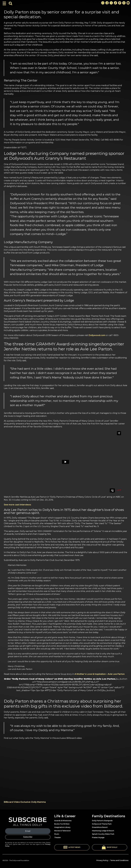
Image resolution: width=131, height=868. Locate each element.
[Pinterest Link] (120, 3)
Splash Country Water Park (103, 834)
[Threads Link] (124, 3)
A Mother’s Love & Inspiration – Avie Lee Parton (100, 674)
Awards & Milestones (63, 821)
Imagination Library (62, 827)
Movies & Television (62, 831)
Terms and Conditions (119, 860)
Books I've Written (62, 824)
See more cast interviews (17, 505)
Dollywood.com (97, 335)
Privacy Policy (102, 860)
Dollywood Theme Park (102, 824)
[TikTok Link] (115, 3)
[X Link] (111, 3)
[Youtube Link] (128, 3)
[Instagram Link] (103, 3)
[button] (72, 847)
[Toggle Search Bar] (10, 3)
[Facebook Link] (107, 3)
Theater (58, 837)
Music (57, 834)
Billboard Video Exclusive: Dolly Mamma (25, 802)
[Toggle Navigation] (4, 3)
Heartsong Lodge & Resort (103, 831)
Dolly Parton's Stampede (102, 821)
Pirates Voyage (98, 837)
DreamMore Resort (100, 827)
